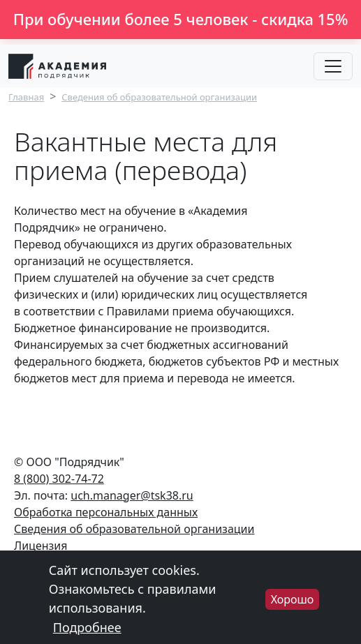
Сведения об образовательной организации (159, 97)
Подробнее (87, 633)
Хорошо (293, 605)
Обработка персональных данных (106, 512)
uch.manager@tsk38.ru (132, 495)
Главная (26, 97)
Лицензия (41, 546)
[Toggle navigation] (333, 66)
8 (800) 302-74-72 (59, 479)
